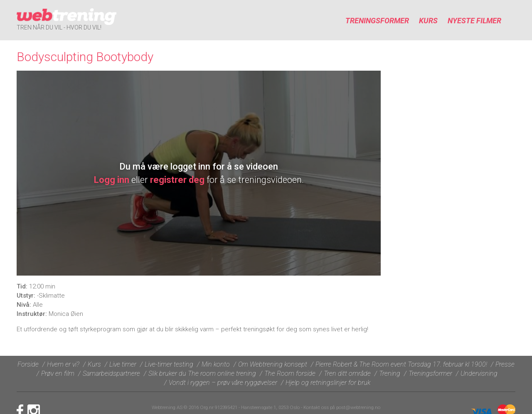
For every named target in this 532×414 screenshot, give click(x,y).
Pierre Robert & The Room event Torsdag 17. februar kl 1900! (401, 364)
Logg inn (112, 180)
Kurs (428, 21)
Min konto (216, 364)
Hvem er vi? (63, 364)
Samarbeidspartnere (111, 373)
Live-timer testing (169, 364)
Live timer (123, 364)
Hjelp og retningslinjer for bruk (328, 383)
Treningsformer (377, 21)
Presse (505, 364)
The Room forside (290, 373)
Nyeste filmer (474, 21)
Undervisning (479, 373)
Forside (28, 364)
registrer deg (177, 180)
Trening (390, 373)
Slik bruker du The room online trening (202, 373)
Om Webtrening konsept (273, 364)
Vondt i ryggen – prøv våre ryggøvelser (223, 383)
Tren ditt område (347, 373)
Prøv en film (58, 373)
